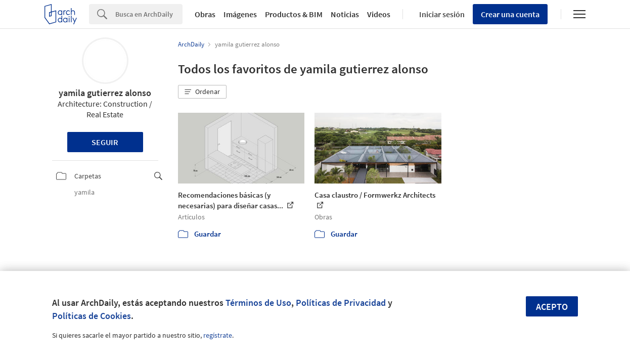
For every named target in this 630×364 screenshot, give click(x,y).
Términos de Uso (258, 303)
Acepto (552, 307)
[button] (202, 92)
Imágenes (240, 14)
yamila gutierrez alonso (105, 93)
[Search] (149, 14)
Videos (379, 14)
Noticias (345, 14)
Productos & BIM (294, 14)
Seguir (105, 142)
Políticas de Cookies (92, 316)
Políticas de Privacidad (341, 303)
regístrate (218, 335)
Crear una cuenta (510, 14)
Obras (205, 14)
